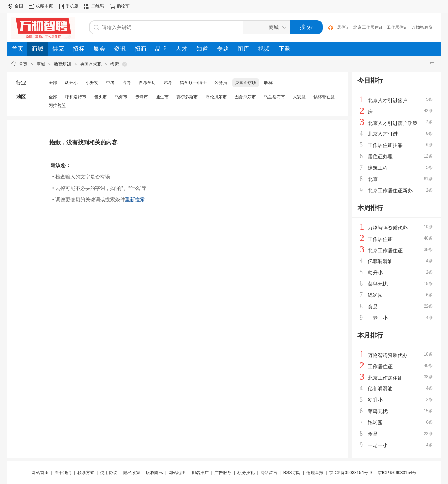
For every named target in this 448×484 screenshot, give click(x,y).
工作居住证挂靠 (385, 145)
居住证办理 (380, 156)
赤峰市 (142, 97)
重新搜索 (135, 199)
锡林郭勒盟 (324, 97)
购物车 (123, 6)
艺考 (168, 83)
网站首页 (40, 473)
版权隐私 (154, 473)
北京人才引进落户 (388, 100)
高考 (127, 83)
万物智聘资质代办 (388, 228)
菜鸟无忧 (378, 284)
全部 (53, 83)
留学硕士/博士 (193, 83)
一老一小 (378, 318)
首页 (23, 64)
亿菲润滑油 (380, 261)
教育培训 (62, 64)
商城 (41, 64)
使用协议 (109, 473)
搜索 (115, 64)
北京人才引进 (383, 134)
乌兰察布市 (274, 97)
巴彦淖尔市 (245, 97)
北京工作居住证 (368, 27)
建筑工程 (378, 168)
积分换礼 (246, 473)
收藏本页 (44, 6)
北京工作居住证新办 (390, 191)
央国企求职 (91, 64)
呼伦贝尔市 (216, 97)
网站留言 (269, 473)
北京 (373, 179)
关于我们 (63, 473)
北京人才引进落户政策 (393, 123)
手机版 (72, 6)
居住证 (343, 27)
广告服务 (223, 473)
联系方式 (86, 473)
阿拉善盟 (57, 105)
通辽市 (162, 97)
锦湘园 (375, 295)
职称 (268, 83)
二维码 (98, 6)
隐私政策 (132, 473)
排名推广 (200, 473)
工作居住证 (397, 27)
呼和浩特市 (76, 97)
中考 (110, 83)
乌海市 (121, 97)
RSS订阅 (292, 473)
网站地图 (177, 473)
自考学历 (147, 83)
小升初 (92, 83)
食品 (373, 307)
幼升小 (71, 83)
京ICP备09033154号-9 (350, 473)
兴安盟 (299, 97)
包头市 (100, 97)
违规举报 (315, 473)
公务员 (221, 83)
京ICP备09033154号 (397, 473)
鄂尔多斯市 (187, 97)
